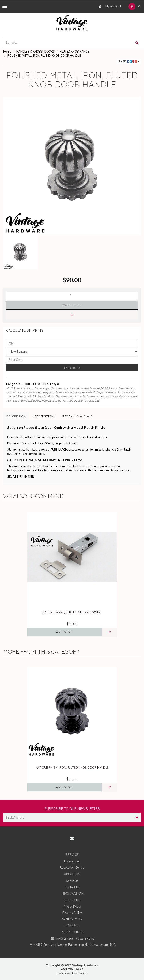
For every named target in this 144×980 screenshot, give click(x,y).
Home (7, 51)
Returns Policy (72, 913)
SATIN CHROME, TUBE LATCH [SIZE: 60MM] (72, 612)
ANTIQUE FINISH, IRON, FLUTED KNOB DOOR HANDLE (72, 767)
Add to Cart (72, 305)
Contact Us (72, 887)
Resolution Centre (72, 868)
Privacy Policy (72, 906)
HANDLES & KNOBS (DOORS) (36, 51)
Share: (129, 61)
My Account (109, 6)
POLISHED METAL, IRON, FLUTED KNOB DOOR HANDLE (44, 56)
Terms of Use (72, 900)
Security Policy (72, 919)
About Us (72, 881)
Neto (85, 973)
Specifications (44, 416)
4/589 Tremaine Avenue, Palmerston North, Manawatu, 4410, (72, 945)
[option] (72, 166)
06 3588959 (72, 932)
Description (16, 416)
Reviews (78, 416)
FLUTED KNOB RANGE (74, 51)
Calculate (72, 368)
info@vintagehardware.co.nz (72, 938)
